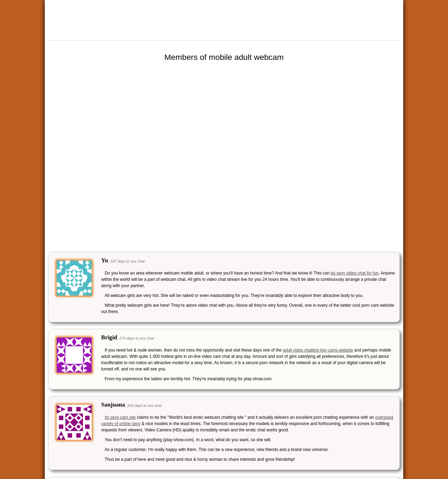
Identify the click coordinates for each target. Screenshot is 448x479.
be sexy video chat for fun (355, 273)
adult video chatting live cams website (318, 350)
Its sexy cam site (120, 417)
